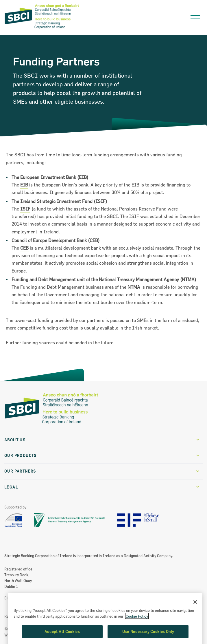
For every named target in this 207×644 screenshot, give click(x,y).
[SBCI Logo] (42, 29)
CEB (24, 248)
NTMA (134, 287)
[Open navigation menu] (195, 16)
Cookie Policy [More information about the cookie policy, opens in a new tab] (137, 632)
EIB (24, 185)
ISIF (25, 209)
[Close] (195, 618)
